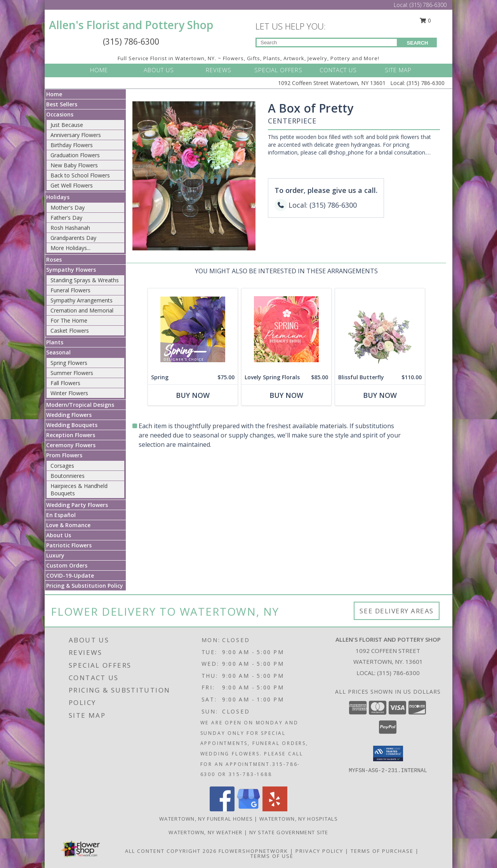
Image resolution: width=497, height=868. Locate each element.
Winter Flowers (69, 393)
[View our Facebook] (222, 809)
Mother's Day (68, 207)
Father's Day (66, 218)
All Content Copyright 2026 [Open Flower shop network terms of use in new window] (171, 851)
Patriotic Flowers (69, 545)
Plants (55, 342)
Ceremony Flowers (71, 445)
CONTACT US (338, 70)
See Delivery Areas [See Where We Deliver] (397, 611)
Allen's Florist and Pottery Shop (131, 25)
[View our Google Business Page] (248, 809)
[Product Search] (327, 43)
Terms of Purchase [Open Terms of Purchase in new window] (382, 851)
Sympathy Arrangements (82, 300)
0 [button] (426, 20)
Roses (54, 260)
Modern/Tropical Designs (80, 405)
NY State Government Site (289, 832)
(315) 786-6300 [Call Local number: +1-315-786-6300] (428, 5)
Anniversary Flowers (76, 135)
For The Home (69, 320)
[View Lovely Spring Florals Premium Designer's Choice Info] (286, 329)
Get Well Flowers (72, 185)
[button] (388, 753)
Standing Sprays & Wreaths (85, 280)
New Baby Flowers (74, 165)
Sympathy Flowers (71, 270)
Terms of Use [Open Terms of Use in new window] (272, 856)
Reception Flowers (71, 435)
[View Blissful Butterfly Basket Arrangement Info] (380, 329)
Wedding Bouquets (72, 425)
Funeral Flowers (70, 290)
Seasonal (58, 352)
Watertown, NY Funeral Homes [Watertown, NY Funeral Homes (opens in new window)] (206, 819)
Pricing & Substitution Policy (85, 586)
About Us (59, 535)
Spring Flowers (69, 363)
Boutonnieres (68, 476)
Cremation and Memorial (82, 310)
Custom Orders (67, 565)
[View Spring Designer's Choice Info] (193, 329)
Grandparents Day (73, 238)
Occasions (60, 114)
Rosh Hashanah (70, 228)
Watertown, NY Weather (205, 832)
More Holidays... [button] (70, 248)
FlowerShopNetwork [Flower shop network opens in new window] (253, 851)
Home (54, 94)
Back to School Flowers (80, 175)
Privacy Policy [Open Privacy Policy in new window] (319, 851)
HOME (99, 70)
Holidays (58, 197)
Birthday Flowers (72, 145)
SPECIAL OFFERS (278, 70)
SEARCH (418, 43)
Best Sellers (62, 104)
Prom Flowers (64, 455)
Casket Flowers (70, 331)
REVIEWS (219, 70)
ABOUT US (159, 70)
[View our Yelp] (275, 809)
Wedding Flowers (69, 415)
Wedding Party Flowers (77, 505)
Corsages (62, 466)
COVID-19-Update (70, 575)
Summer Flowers (72, 373)
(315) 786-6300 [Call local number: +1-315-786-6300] (398, 673)
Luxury (55, 555)
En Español (61, 515)
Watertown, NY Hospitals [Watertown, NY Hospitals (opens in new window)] (299, 819)
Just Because (67, 125)
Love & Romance (68, 525)
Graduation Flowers (75, 155)
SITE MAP (398, 70)
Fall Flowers (65, 383)
